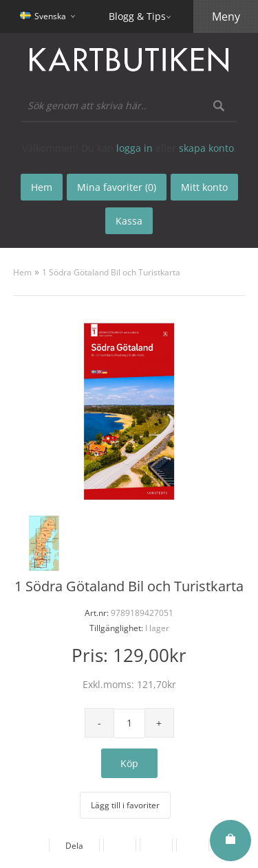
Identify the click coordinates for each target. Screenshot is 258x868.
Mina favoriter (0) (117, 187)
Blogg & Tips (137, 16)
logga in (135, 148)
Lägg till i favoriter (125, 805)
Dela (74, 846)
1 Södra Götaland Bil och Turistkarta (111, 272)
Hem (22, 272)
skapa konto (206, 148)
